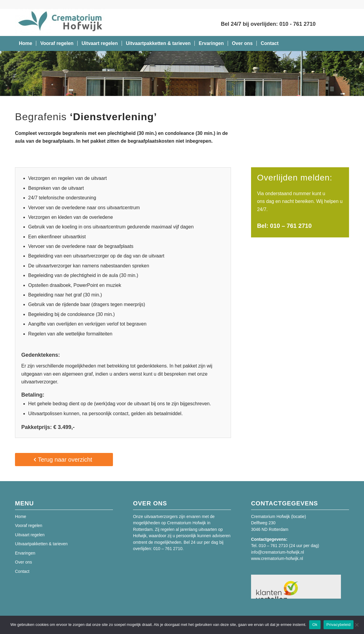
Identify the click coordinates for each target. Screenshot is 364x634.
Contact (22, 571)
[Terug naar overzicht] (64, 460)
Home (21, 516)
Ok (315, 625)
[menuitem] (25, 43)
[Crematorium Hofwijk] (60, 22)
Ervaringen (25, 553)
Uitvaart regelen (30, 535)
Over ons (24, 562)
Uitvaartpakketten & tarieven (41, 544)
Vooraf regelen (29, 525)
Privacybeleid (339, 625)
